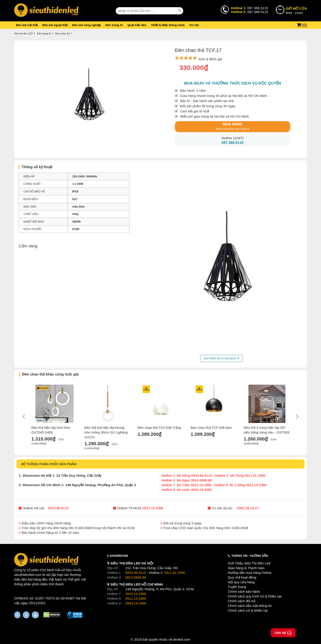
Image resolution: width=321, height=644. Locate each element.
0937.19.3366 (153, 508)
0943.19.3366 (136, 603)
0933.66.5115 (136, 573)
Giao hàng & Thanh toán (246, 568)
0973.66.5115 (58, 508)
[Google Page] (26, 615)
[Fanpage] (17, 615)
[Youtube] (35, 615)
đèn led (27, 579)
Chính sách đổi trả (242, 601)
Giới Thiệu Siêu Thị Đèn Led (249, 563)
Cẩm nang (28, 246)
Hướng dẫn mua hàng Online (250, 573)
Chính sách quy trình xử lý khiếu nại (255, 596)
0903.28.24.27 (248, 508)
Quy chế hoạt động (242, 577)
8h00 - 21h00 (296, 10)
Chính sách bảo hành (244, 591)
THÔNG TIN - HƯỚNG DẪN (250, 556)
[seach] (180, 11)
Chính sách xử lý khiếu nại (248, 610)
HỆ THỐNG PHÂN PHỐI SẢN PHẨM (49, 464)
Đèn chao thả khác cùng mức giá (50, 374)
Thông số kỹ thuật (37, 167)
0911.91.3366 (175, 573)
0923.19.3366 (136, 594)
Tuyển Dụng (237, 587)
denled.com (182, 639)
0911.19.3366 (136, 598)
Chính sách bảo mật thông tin (250, 606)
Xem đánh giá (210, 59)
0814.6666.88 (136, 577)
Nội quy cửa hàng (241, 582)
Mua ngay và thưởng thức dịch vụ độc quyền (233, 83)
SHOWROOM (119, 556)
